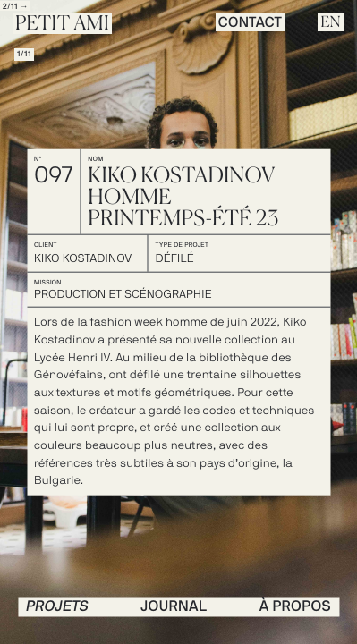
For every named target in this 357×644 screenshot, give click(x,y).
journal (174, 606)
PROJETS (57, 606)
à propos (295, 606)
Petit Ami (62, 24)
